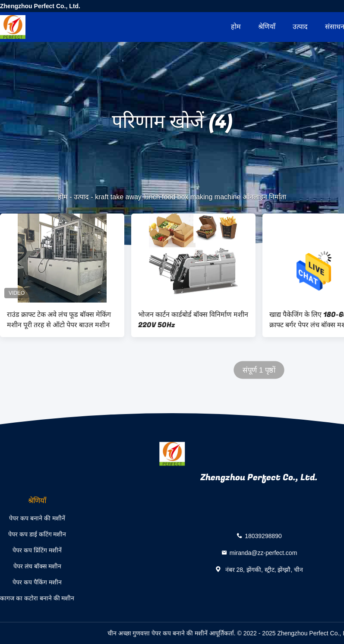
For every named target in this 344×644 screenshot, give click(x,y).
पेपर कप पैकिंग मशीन (37, 582)
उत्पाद (300, 27)
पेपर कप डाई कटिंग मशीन (37, 534)
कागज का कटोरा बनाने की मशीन (37, 598)
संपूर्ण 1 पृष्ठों (259, 370)
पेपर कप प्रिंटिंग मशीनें (37, 550)
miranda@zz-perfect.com (264, 552)
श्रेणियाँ (267, 27)
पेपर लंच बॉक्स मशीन (37, 566)
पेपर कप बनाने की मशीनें (37, 518)
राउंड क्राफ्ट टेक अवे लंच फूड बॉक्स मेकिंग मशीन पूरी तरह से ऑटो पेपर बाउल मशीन (59, 320)
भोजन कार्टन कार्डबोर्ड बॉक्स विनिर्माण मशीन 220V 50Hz (193, 320)
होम (236, 27)
